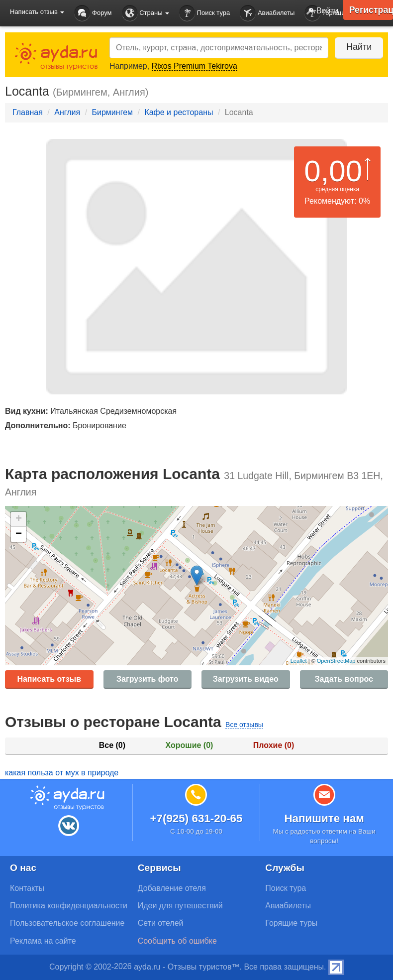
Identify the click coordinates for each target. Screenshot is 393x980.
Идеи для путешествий (180, 906)
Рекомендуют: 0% (337, 201)
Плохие (274, 745)
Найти (358, 47)
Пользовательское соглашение (67, 923)
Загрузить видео (246, 679)
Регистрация (371, 10)
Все (112, 745)
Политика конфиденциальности (69, 906)
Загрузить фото (147, 679)
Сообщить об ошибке (177, 941)
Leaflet (299, 661)
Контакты (27, 888)
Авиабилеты (267, 13)
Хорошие (190, 745)
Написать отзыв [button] (37, 12)
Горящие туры (291, 923)
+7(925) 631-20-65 (196, 818)
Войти (320, 11)
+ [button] (19, 519)
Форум (93, 13)
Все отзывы (244, 725)
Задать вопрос (344, 679)
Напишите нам (324, 818)
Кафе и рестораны (179, 112)
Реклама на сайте (43, 941)
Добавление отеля (172, 888)
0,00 (333, 171)
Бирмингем (113, 112)
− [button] (19, 534)
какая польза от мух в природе (62, 773)
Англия (67, 112)
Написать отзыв (49, 679)
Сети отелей (161, 923)
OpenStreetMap (336, 661)
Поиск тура (204, 13)
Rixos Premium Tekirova (195, 66)
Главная (28, 112)
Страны (146, 13)
